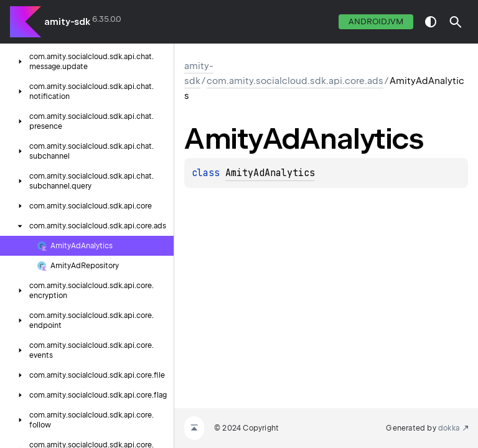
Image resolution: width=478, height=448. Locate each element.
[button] (456, 22)
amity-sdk (67, 22)
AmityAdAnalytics (270, 173)
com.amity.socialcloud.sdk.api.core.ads (295, 81)
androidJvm (376, 21)
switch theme (431, 22)
